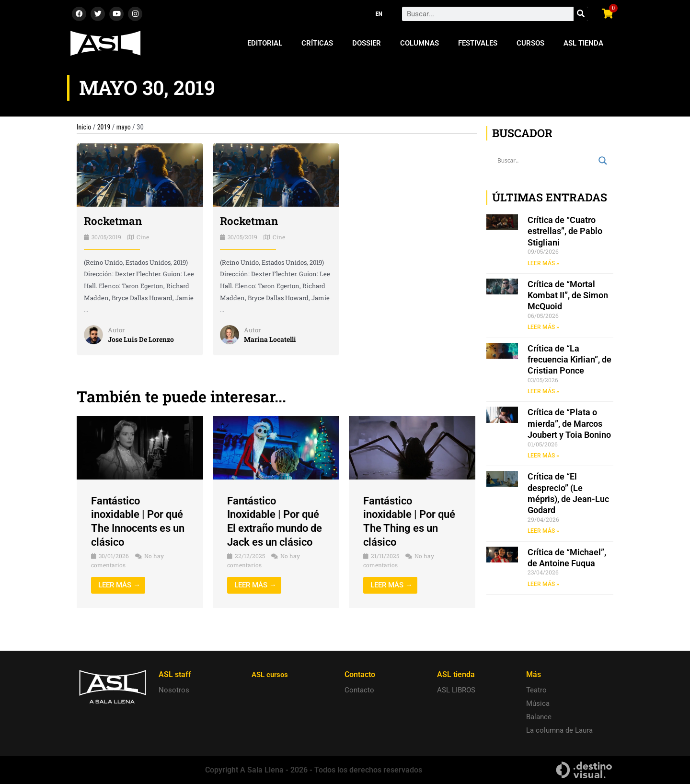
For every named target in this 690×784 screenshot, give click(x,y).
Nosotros (174, 690)
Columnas (420, 43)
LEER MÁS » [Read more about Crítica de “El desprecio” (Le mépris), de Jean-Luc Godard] (543, 532)
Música (538, 703)
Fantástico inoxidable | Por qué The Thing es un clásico (407, 521)
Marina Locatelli (272, 339)
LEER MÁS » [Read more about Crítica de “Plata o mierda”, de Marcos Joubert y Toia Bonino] (543, 456)
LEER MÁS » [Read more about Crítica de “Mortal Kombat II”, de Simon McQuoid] (543, 328)
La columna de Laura (559, 730)
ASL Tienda (583, 43)
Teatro (536, 690)
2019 (105, 127)
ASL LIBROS (456, 690)
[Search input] (546, 161)
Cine (143, 236)
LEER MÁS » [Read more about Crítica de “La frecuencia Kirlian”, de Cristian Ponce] (543, 392)
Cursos (530, 43)
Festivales (478, 43)
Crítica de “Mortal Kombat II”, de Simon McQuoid (568, 295)
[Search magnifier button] (603, 161)
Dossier (367, 43)
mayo (126, 127)
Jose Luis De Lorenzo (144, 339)
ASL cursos (271, 674)
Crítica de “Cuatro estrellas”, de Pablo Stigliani (565, 231)
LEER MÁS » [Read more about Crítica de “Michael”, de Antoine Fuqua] (543, 585)
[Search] (581, 14)
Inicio (84, 127)
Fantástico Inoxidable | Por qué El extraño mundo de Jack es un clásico (274, 528)
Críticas (317, 43)
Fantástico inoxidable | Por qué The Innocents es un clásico (138, 521)
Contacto (359, 690)
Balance (539, 717)
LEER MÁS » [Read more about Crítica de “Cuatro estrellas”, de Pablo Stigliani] (543, 263)
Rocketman (115, 221)
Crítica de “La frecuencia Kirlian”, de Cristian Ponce (569, 360)
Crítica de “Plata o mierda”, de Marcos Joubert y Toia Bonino (569, 424)
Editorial (265, 43)
